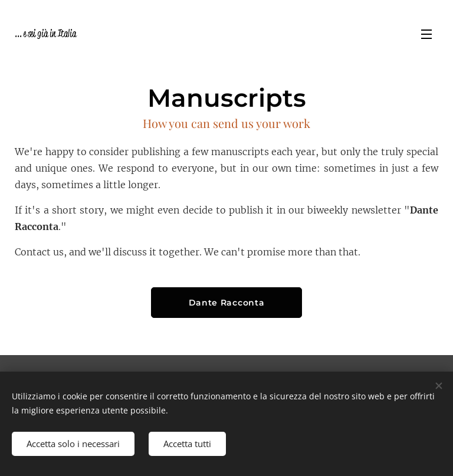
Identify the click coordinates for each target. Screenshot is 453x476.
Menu (426, 34)
